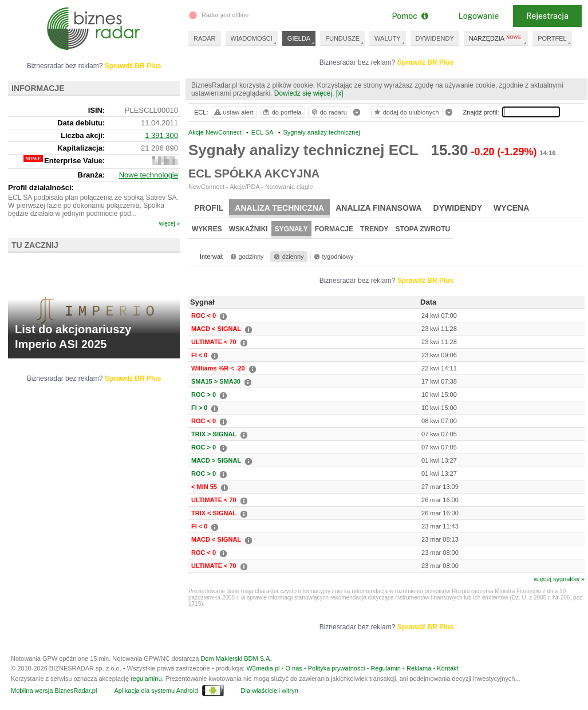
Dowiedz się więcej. (304, 93)
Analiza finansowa (378, 208)
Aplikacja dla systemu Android (156, 691)
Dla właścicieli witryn (270, 691)
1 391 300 (161, 135)
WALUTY (387, 38)
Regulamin (386, 668)
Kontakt (447, 668)
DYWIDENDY (435, 38)
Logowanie (479, 16)
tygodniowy (333, 257)
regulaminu (146, 679)
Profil (209, 208)
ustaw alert (233, 112)
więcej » (169, 224)
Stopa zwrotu (423, 229)
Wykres (207, 229)
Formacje (334, 229)
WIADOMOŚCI (252, 38)
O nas (293, 668)
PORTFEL (552, 38)
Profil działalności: (41, 188)
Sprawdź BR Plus (426, 62)
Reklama (419, 668)
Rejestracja (547, 16)
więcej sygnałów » (559, 579)
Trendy (374, 229)
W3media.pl (263, 668)
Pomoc (410, 16)
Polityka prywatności (337, 668)
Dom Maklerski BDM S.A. (236, 658)
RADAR (205, 38)
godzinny (246, 257)
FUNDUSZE (342, 38)
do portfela (282, 112)
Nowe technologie (149, 175)
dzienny (288, 257)
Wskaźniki (248, 229)
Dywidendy (458, 208)
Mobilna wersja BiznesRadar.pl (54, 691)
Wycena (511, 208)
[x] (340, 93)
